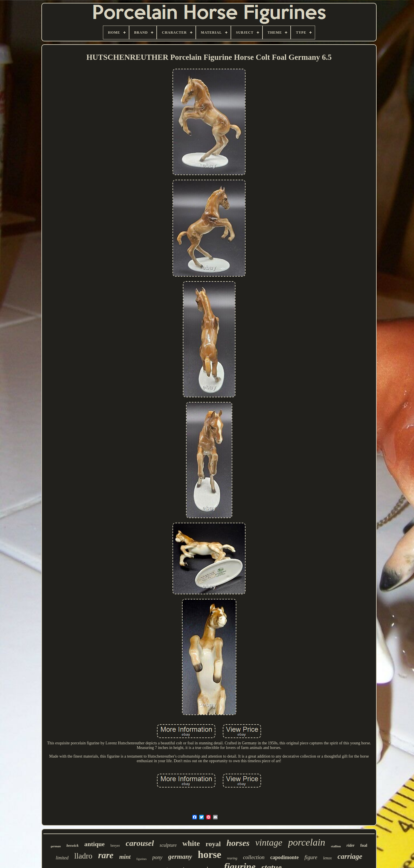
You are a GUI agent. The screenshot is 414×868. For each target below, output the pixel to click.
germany (180, 857)
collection (254, 857)
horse (210, 855)
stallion (336, 846)
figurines (141, 859)
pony (157, 857)
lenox (327, 858)
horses (238, 843)
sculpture (168, 845)
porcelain (307, 842)
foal (364, 845)
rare (106, 855)
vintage (269, 842)
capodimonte (284, 857)
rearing (232, 858)
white (191, 843)
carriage (350, 856)
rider (350, 845)
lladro (83, 856)
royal (213, 844)
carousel (140, 843)
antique (94, 844)
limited (62, 858)
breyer (115, 845)
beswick (72, 845)
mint (125, 857)
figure (311, 857)
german (56, 846)
